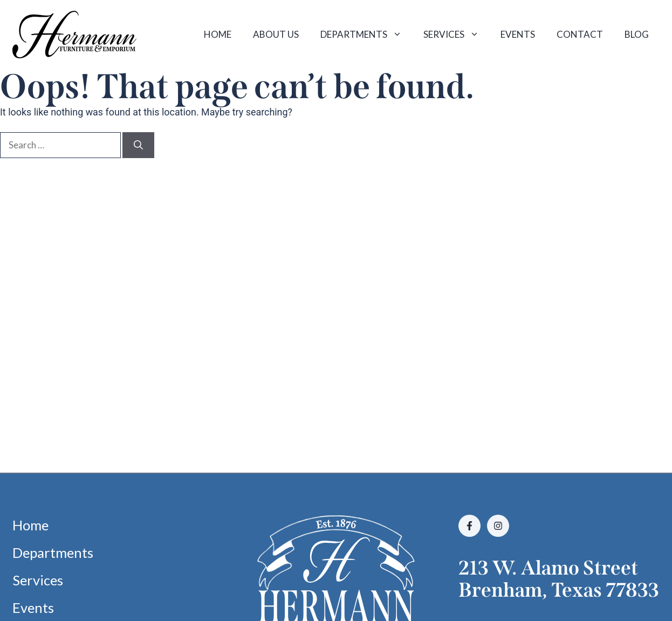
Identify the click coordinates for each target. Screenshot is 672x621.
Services (457, 35)
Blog (637, 34)
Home (218, 34)
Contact (580, 34)
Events (518, 34)
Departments (366, 35)
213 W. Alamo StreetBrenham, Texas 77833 (559, 579)
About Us (276, 34)
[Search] (138, 145)
